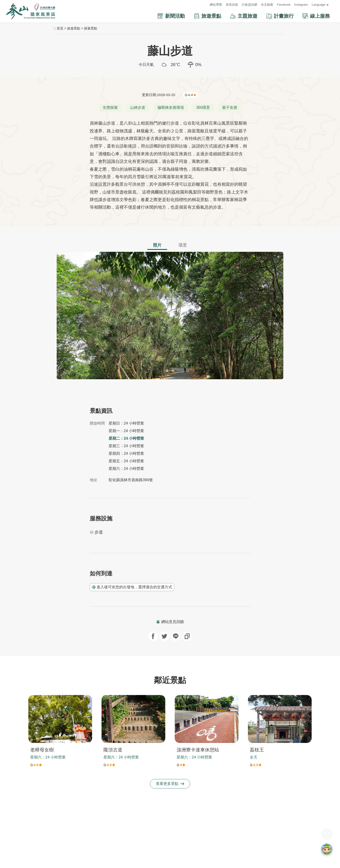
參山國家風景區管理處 (30, 11)
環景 (183, 245)
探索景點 (91, 28)
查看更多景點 (170, 784)
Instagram (301, 5)
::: (205, 5)
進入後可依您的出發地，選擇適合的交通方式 (132, 587)
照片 (157, 245)
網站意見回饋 (170, 622)
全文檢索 (267, 5)
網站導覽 (216, 5)
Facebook (284, 5)
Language (319, 5)
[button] (156, 16)
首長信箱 (232, 5)
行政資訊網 (249, 5)
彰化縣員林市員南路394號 (131, 480)
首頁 (60, 28)
